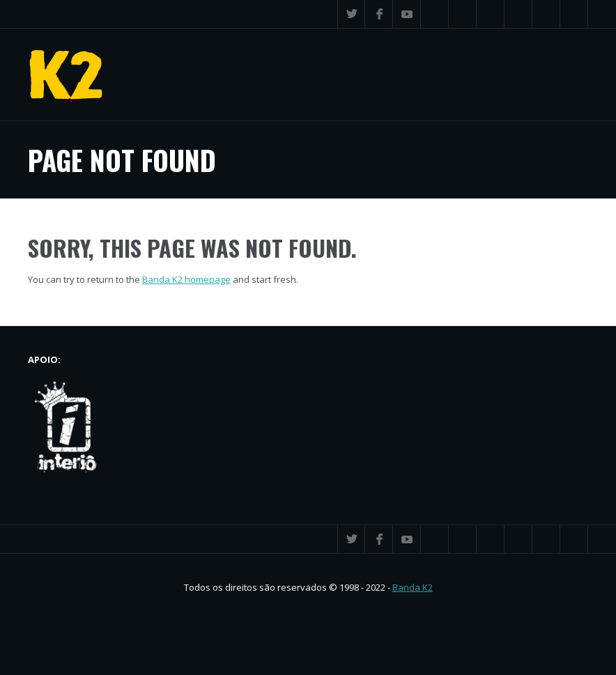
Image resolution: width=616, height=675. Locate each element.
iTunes (435, 14)
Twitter (351, 14)
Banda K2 (413, 587)
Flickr (518, 14)
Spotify (491, 14)
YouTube (407, 14)
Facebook (379, 14)
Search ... (574, 14)
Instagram (546, 14)
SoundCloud (463, 14)
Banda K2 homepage (186, 279)
